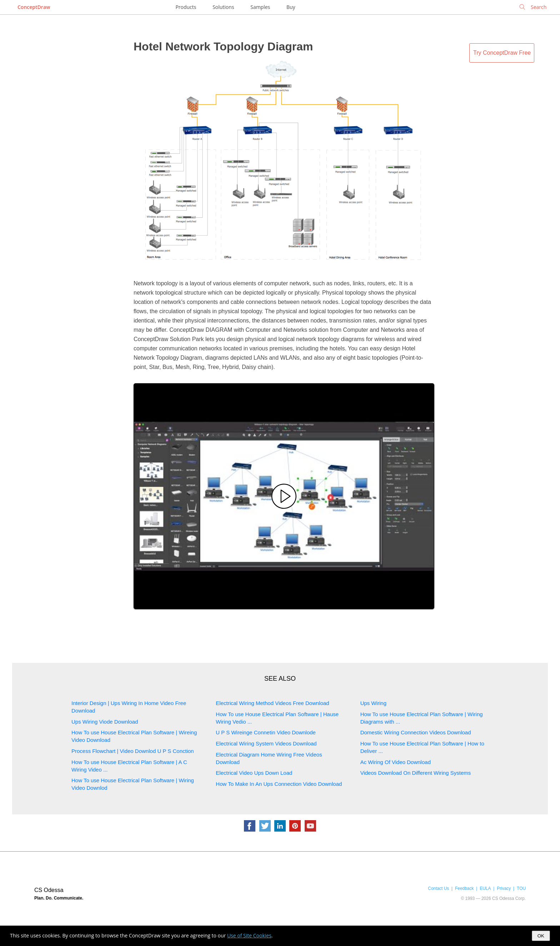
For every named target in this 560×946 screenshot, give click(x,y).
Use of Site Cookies (249, 935)
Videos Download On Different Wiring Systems (416, 773)
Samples (260, 7)
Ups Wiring (373, 703)
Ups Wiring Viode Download (105, 722)
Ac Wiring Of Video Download (396, 762)
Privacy (504, 888)
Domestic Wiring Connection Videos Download (416, 732)
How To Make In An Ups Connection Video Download (279, 784)
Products (186, 7)
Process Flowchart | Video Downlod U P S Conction (133, 751)
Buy (291, 7)
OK (541, 936)
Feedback (464, 888)
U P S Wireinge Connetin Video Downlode (266, 732)
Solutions (223, 7)
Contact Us (438, 888)
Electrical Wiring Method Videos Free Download (272, 703)
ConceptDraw (34, 7)
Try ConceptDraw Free (502, 53)
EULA (485, 888)
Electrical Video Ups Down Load (254, 773)
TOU (521, 888)
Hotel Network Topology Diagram (223, 46)
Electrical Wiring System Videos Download (266, 743)
